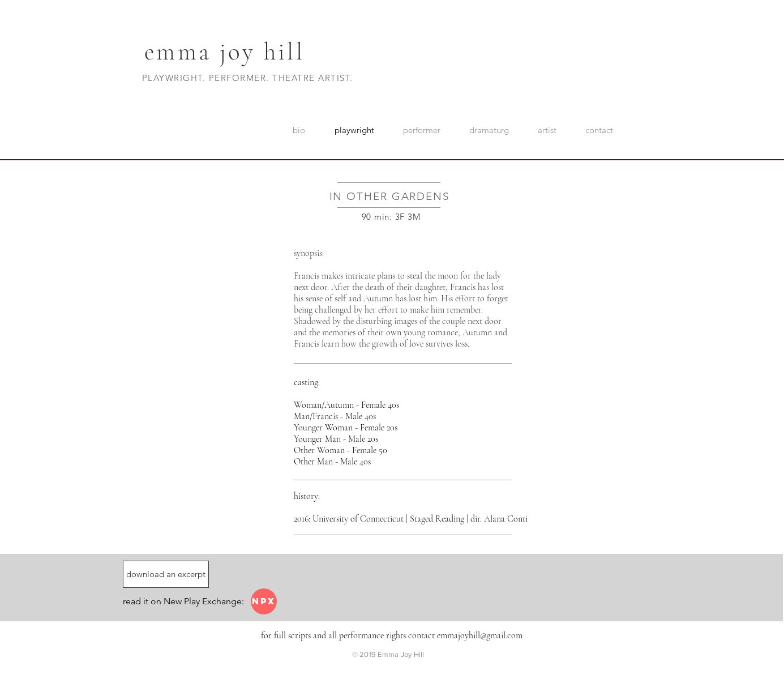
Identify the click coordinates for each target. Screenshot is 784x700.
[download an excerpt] (166, 574)
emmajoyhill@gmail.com (480, 635)
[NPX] (264, 601)
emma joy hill (224, 52)
